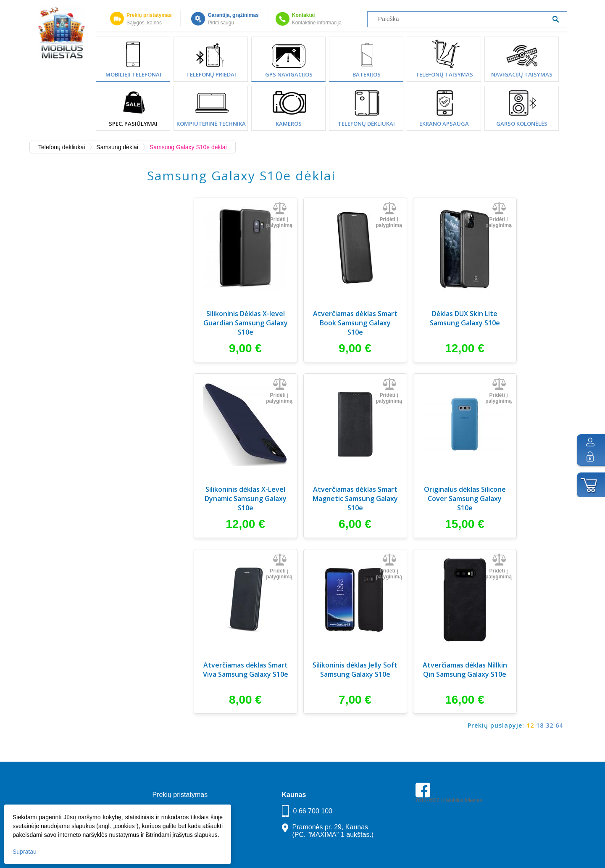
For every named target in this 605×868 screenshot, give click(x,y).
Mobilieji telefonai (133, 74)
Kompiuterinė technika (211, 124)
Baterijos (367, 74)
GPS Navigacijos (289, 74)
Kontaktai (304, 15)
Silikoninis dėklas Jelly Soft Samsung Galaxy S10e (355, 670)
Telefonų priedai (211, 74)
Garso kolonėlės (522, 124)
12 (530, 725)
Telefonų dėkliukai (366, 124)
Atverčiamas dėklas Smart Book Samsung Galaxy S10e (355, 323)
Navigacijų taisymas (522, 74)
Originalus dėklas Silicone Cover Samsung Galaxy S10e (465, 499)
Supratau (25, 852)
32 (550, 725)
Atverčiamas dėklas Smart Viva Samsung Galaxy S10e (246, 670)
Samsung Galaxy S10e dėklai (188, 147)
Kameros (289, 124)
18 (540, 725)
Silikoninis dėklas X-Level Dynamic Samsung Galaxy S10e (246, 499)
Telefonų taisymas (444, 74)
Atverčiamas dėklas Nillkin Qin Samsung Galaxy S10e (465, 670)
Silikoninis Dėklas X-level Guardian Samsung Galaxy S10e (246, 323)
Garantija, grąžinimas (233, 15)
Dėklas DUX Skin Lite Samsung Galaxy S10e (465, 318)
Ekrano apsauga (444, 124)
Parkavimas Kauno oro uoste (448, 824)
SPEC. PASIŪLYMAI (133, 124)
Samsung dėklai (117, 147)
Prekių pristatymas (149, 15)
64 (559, 725)
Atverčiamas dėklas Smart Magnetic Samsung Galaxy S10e (355, 499)
